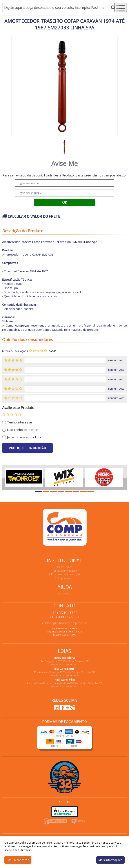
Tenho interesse (20, 422)
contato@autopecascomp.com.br (64, 623)
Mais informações (110, 860)
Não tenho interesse (23, 430)
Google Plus (73, 707)
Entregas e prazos (64, 578)
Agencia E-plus (55, 821)
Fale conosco (64, 593)
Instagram (57, 707)
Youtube (67, 707)
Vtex (78, 821)
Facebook (62, 707)
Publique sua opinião (27, 448)
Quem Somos (65, 567)
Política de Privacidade (65, 571)
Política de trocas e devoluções (64, 574)
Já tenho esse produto (24, 437)
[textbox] (58, 7)
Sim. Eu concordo (18, 860)
